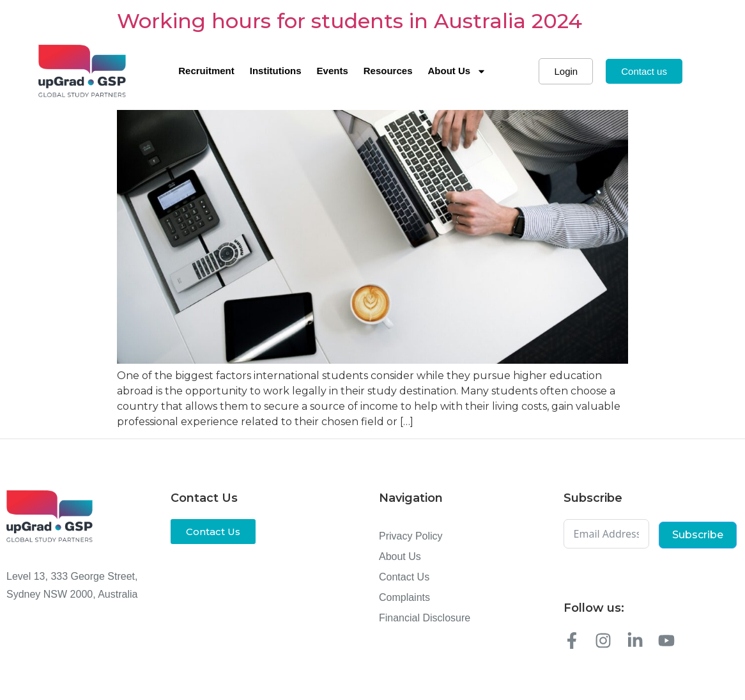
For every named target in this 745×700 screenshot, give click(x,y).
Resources (388, 71)
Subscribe (698, 535)
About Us (457, 71)
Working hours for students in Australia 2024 (349, 21)
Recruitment (206, 71)
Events (333, 71)
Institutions (276, 71)
